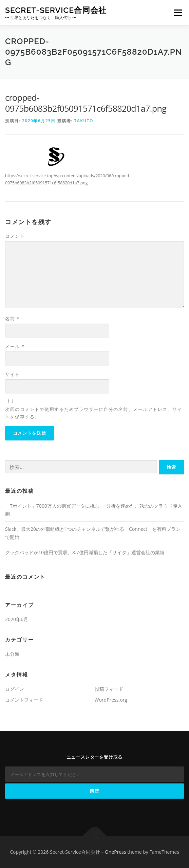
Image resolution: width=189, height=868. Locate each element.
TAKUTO (84, 121)
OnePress (116, 852)
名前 (12, 319)
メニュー (178, 13)
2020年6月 (17, 619)
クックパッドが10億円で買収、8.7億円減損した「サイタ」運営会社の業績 (85, 552)
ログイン (15, 689)
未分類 (12, 654)
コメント (15, 236)
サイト (13, 374)
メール (15, 346)
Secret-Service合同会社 (56, 10)
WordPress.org (111, 700)
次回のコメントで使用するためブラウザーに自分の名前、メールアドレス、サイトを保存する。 (94, 413)
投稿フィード (109, 689)
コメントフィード (24, 700)
